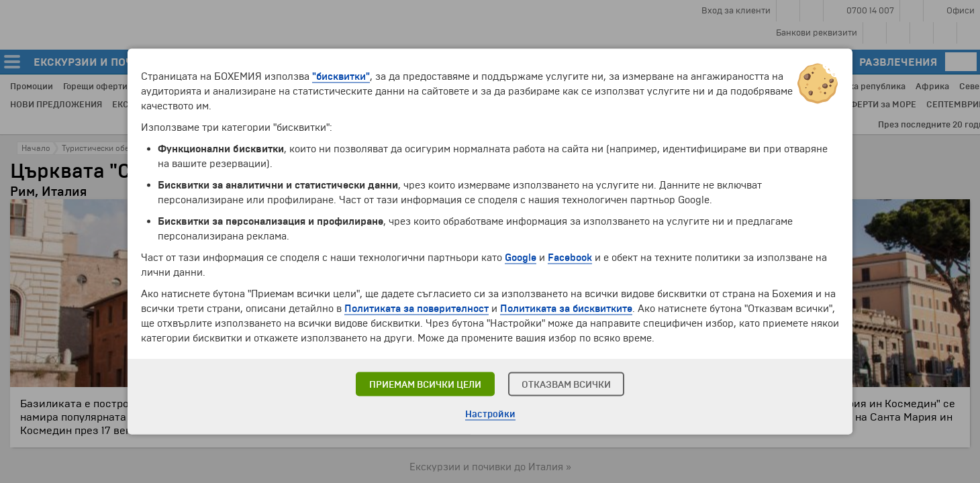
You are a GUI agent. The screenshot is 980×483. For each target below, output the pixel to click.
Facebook (570, 258)
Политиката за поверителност (416, 309)
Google (521, 258)
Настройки (490, 414)
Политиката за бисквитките (566, 309)
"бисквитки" (341, 76)
